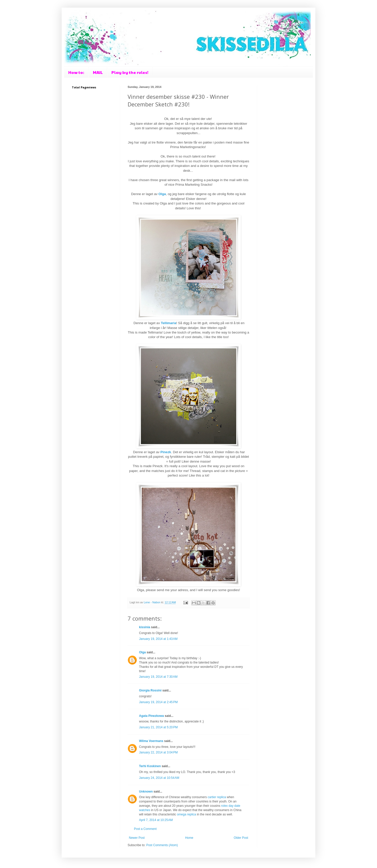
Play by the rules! (130, 72)
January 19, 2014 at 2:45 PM (158, 702)
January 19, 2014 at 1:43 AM (158, 639)
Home (189, 838)
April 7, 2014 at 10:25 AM (156, 820)
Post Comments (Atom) (162, 845)
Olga (142, 652)
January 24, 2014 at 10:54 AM (159, 778)
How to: (76, 72)
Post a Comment (145, 829)
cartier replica (217, 797)
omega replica (186, 814)
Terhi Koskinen (150, 766)
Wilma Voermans (151, 741)
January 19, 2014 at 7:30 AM (158, 677)
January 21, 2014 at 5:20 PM (158, 727)
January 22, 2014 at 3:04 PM (158, 752)
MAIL (98, 72)
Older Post (241, 838)
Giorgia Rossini (150, 690)
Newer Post (137, 838)
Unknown (146, 792)
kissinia (145, 627)
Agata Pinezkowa (151, 716)
